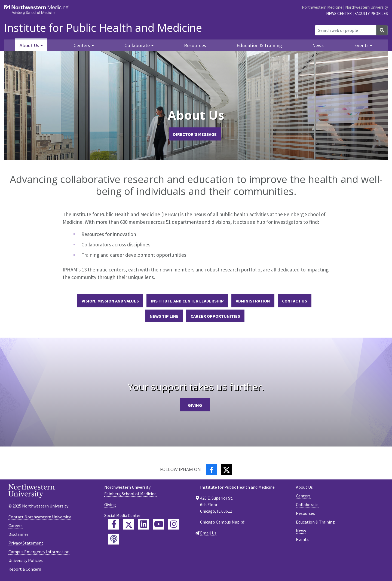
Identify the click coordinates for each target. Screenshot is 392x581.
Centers (303, 496)
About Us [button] (29, 45)
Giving (195, 405)
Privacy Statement (26, 543)
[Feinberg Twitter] (129, 524)
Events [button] (361, 45)
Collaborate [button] (137, 45)
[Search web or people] (346, 30)
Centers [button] (82, 45)
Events (302, 539)
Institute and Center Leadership (187, 301)
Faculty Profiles (371, 13)
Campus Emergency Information (39, 552)
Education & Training (259, 45)
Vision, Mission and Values (110, 301)
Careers (16, 525)
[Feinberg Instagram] (174, 524)
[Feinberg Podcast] (114, 539)
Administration (253, 301)
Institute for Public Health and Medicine (103, 28)
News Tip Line (164, 316)
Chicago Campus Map (220, 522)
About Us (304, 487)
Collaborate (307, 504)
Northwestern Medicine (322, 7)
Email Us (208, 533)
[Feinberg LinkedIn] (144, 524)
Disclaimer (18, 534)
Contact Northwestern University (40, 517)
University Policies (26, 560)
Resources (195, 45)
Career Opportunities (215, 316)
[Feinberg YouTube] (159, 524)
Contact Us (295, 301)
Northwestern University (367, 7)
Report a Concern (25, 569)
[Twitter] (226, 470)
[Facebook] (212, 470)
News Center (339, 13)
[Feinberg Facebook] (114, 524)
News (318, 45)
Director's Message (195, 134)
